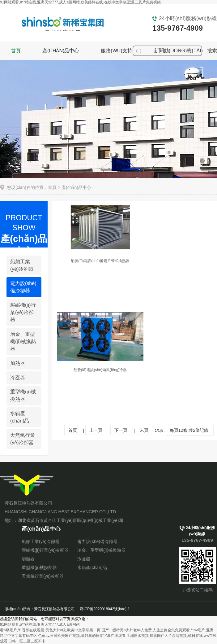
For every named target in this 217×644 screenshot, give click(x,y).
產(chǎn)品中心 (61, 51)
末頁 (144, 430)
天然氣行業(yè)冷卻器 (23, 439)
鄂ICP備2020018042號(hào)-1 (105, 609)
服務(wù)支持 (116, 51)
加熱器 (18, 363)
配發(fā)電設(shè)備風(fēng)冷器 (100, 370)
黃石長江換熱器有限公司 (28, 485)
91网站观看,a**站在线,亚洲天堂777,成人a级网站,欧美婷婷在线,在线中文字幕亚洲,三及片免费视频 (80, 2)
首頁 (16, 51)
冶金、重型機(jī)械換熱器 (23, 342)
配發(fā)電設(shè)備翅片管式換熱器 (100, 261)
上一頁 (96, 430)
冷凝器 (18, 377)
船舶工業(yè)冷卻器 (22, 265)
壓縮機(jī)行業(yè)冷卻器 (23, 312)
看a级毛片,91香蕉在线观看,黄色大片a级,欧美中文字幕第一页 (50, 630)
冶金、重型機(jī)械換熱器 (101, 550)
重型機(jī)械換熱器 (23, 395)
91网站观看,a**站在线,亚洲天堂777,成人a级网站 (40, 624)
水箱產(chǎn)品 (20, 417)
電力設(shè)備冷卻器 (23, 287)
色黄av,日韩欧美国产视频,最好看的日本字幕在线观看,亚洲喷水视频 (93, 636)
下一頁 (121, 430)
